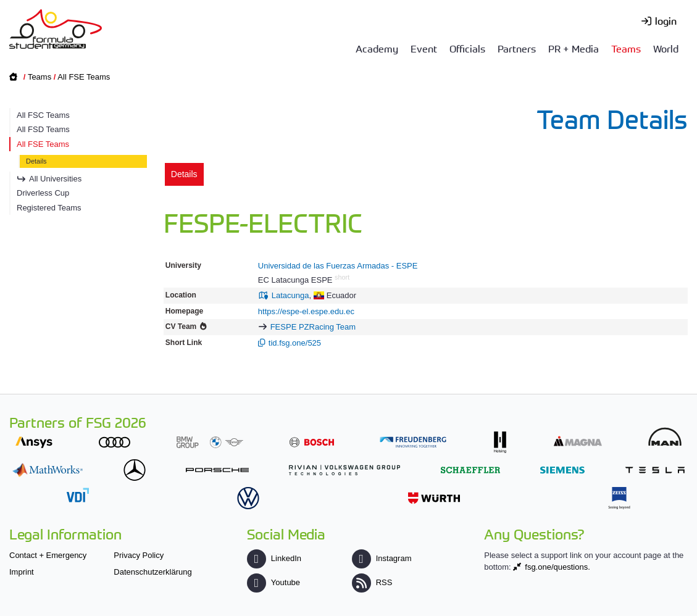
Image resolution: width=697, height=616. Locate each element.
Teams (626, 48)
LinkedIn (274, 558)
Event (424, 48)
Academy (377, 48)
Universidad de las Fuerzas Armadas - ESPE (338, 266)
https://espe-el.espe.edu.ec (306, 311)
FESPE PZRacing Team (313, 327)
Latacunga (290, 295)
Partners (517, 48)
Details (36, 161)
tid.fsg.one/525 (295, 343)
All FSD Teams (43, 129)
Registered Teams (49, 208)
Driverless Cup (43, 193)
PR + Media (574, 48)
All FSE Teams (84, 77)
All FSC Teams (43, 115)
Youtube (273, 582)
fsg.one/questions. (557, 567)
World (666, 48)
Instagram (382, 558)
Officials (467, 48)
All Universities (55, 179)
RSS (372, 582)
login (666, 20)
